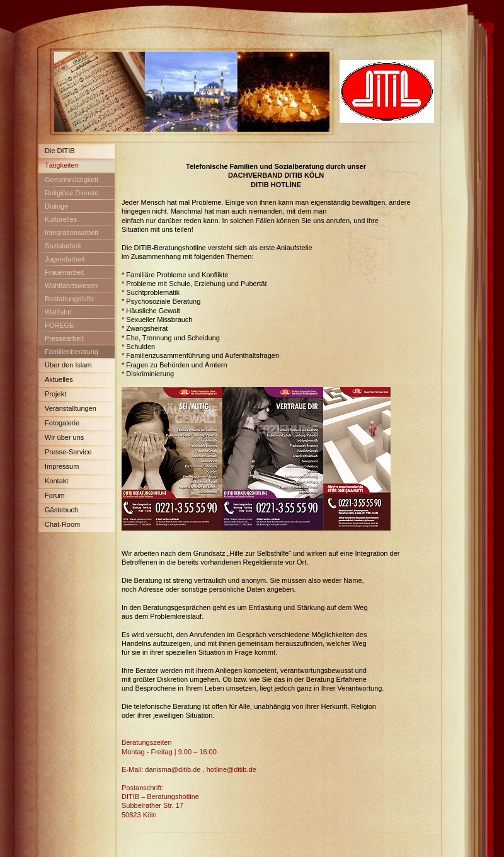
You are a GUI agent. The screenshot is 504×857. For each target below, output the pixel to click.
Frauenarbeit (64, 272)
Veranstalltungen (71, 408)
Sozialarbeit (63, 246)
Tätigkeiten (62, 165)
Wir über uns (64, 437)
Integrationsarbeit (72, 233)
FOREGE (59, 325)
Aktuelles (59, 379)
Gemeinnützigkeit (72, 180)
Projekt (55, 394)
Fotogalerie (62, 423)
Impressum (62, 466)
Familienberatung (72, 352)
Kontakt (56, 481)
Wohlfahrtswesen (71, 285)
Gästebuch (61, 510)
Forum (55, 495)
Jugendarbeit (65, 259)
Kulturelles (61, 219)
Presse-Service (68, 452)
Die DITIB (60, 151)
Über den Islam (68, 365)
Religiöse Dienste (72, 193)
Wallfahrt (58, 312)
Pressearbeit (64, 338)
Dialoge (56, 206)
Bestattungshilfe (69, 299)
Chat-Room (62, 524)
